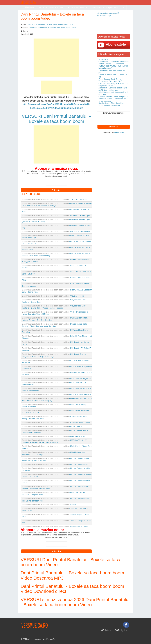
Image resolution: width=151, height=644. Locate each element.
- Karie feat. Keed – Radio (56, 423)
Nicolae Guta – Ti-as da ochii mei (112, 103)
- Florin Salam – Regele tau (57, 378)
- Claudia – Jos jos (53, 296)
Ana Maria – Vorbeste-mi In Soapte (113, 88)
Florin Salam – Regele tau (109, 105)
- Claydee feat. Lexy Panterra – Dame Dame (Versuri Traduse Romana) (54, 307)
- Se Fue (49, 505)
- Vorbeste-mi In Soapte (55, 527)
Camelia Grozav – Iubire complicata (113, 97)
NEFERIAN (103, 59)
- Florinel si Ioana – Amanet (57, 394)
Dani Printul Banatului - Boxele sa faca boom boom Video (51, 25)
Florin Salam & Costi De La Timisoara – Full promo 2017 (110, 80)
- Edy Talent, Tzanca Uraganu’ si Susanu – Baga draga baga (54, 355)
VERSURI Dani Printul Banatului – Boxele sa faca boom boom (56, 119)
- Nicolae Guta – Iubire (55, 465)
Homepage (30, 7)
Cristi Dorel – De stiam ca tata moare (114, 62)
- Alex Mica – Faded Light (56, 216)
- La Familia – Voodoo (55, 426)
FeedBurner (119, 132)
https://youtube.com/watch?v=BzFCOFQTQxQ (108, 14)
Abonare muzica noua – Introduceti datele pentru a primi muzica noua (96, 7)
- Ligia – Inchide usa (54, 436)
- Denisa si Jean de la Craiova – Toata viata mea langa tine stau (54, 325)
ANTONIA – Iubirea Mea (108, 90)
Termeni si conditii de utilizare (51, 7)
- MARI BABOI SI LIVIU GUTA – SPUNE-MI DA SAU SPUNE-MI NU (55, 441)
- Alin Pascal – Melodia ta (56, 232)
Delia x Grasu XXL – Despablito (111, 64)
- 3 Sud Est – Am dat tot (55, 200)
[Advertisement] (56, 58)
